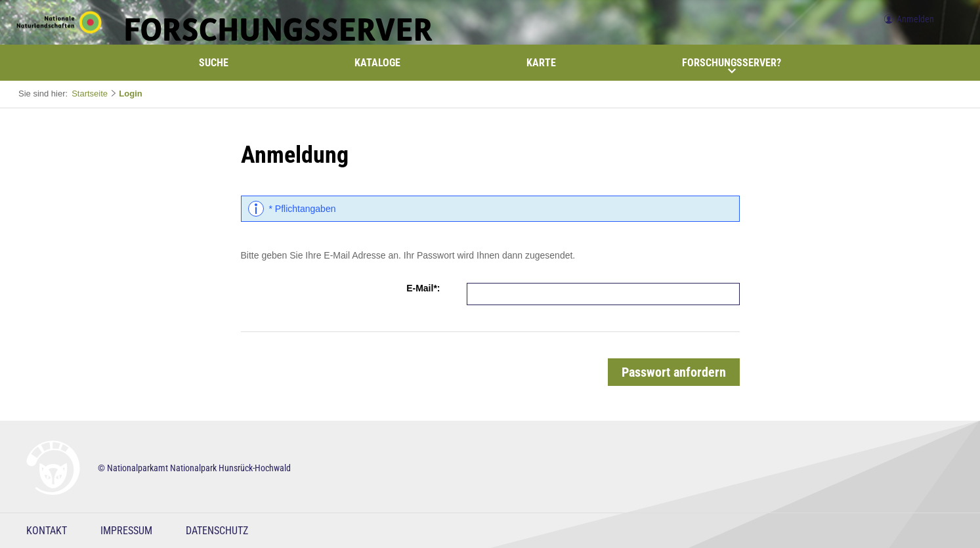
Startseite (90, 94)
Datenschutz (217, 531)
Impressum (126, 531)
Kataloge (377, 63)
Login (130, 94)
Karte (541, 63)
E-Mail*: (423, 288)
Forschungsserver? (732, 66)
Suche (214, 63)
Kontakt (47, 531)
